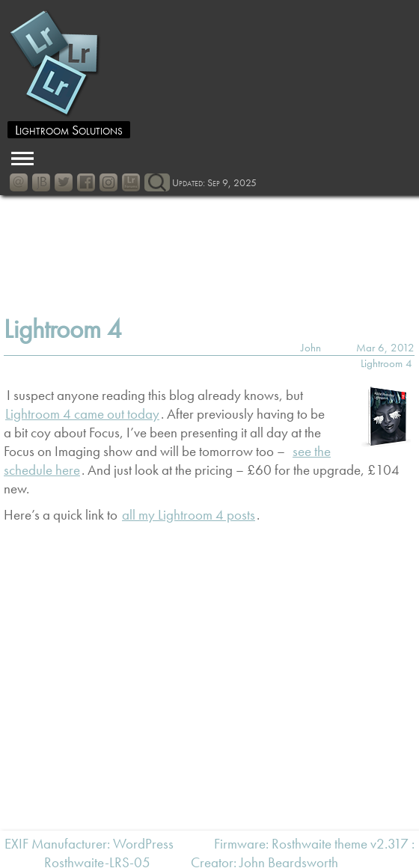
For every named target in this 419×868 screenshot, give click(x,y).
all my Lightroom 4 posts (189, 515)
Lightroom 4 (63, 329)
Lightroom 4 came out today (82, 414)
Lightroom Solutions (69, 130)
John (311, 348)
